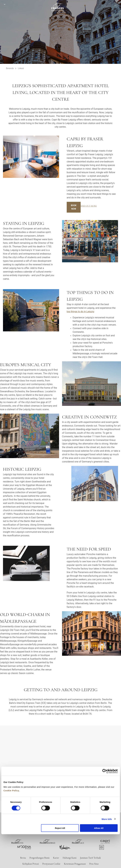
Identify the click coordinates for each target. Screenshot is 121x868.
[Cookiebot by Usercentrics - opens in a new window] (104, 771)
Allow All (99, 828)
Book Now (74, 207)
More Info (107, 819)
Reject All (60, 828)
